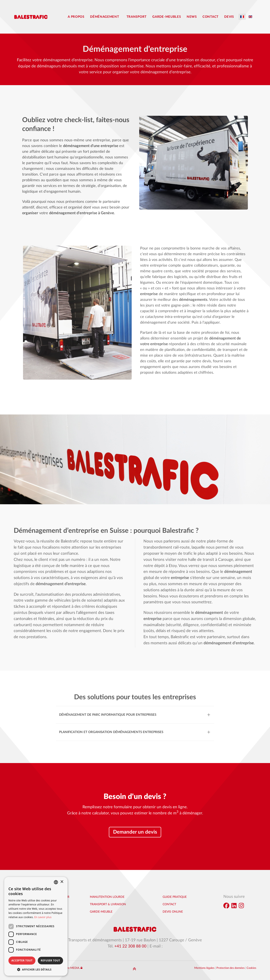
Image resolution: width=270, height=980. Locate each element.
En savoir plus (43, 917)
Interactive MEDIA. (68, 968)
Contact (169, 904)
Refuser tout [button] (50, 960)
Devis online (173, 912)
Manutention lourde (107, 897)
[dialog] (36, 926)
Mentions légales (204, 968)
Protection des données (231, 968)
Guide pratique (175, 897)
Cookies (251, 968)
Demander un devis (135, 832)
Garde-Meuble (101, 912)
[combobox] (56, 882)
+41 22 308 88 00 (130, 946)
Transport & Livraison (108, 904)
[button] (135, 715)
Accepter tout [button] (22, 960)
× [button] (62, 882)
